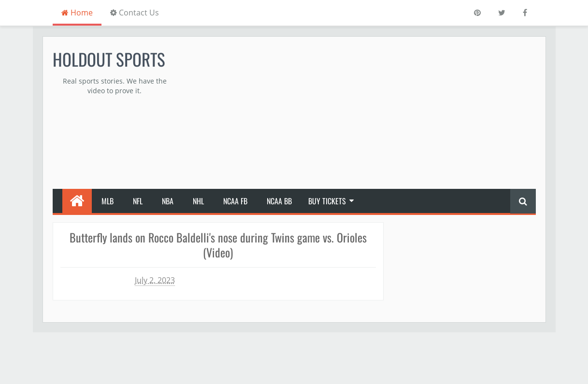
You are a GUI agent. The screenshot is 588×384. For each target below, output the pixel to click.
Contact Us (135, 13)
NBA (168, 201)
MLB (108, 201)
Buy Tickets (327, 201)
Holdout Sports (109, 59)
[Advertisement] (360, 114)
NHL (198, 201)
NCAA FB (235, 201)
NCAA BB (279, 201)
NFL (138, 201)
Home (77, 13)
